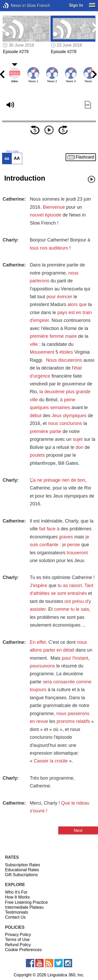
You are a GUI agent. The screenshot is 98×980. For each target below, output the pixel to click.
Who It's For (16, 892)
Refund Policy (18, 945)
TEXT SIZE (12, 151)
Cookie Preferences (23, 950)
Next (78, 830)
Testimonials (16, 912)
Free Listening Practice (26, 902)
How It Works (17, 897)
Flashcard (85, 157)
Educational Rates (22, 870)
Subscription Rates (22, 865)
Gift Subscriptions (21, 875)
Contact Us (15, 917)
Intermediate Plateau (24, 907)
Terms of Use (17, 940)
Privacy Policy (18, 935)
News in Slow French (14, 6)
